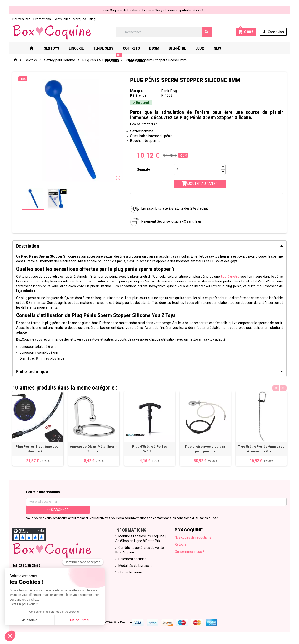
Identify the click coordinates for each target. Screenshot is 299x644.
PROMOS (239, 46)
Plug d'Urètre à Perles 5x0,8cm (149, 447)
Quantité (143, 169)
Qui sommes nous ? (190, 552)
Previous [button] (276, 386)
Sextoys (51, 48)
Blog (92, 19)
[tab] (149, 246)
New (217, 48)
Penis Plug (169, 91)
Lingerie (76, 48)
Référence (138, 95)
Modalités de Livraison (135, 566)
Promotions (41, 19)
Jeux (200, 48)
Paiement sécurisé (132, 559)
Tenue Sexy (103, 48)
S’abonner (57, 510)
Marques (79, 19)
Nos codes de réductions (193, 538)
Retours (181, 545)
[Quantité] (197, 169)
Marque (136, 91)
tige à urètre (226, 277)
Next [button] (284, 386)
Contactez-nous (130, 572)
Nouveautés (21, 19)
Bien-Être (177, 48)
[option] (37, 429)
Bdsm (154, 48)
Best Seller (61, 19)
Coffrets (131, 48)
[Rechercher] (164, 32)
